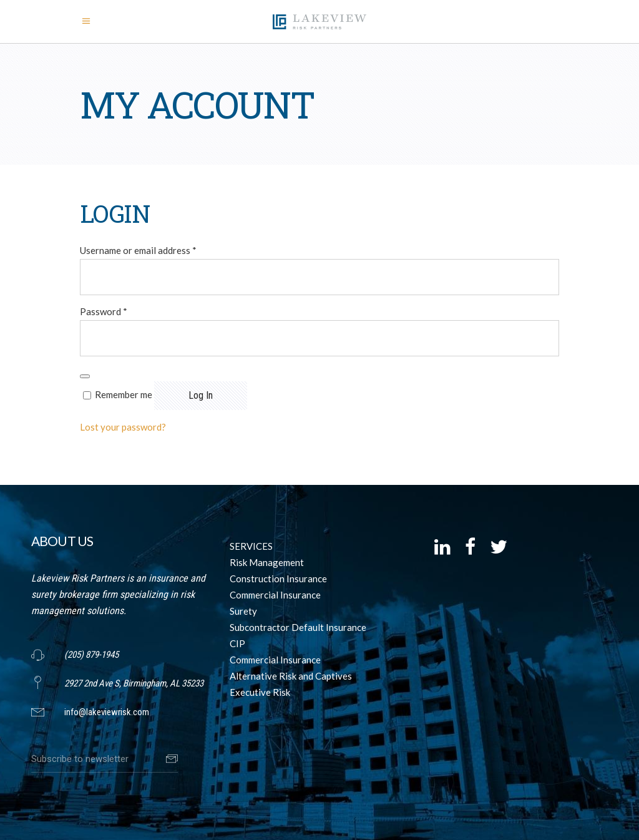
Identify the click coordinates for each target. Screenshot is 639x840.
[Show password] (85, 376)
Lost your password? (123, 427)
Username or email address (138, 250)
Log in (201, 395)
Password (104, 311)
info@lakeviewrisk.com (107, 712)
